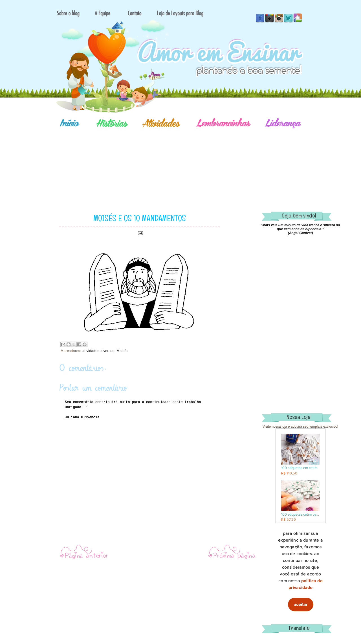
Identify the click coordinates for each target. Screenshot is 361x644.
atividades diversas (98, 351)
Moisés (123, 351)
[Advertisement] (200, 162)
